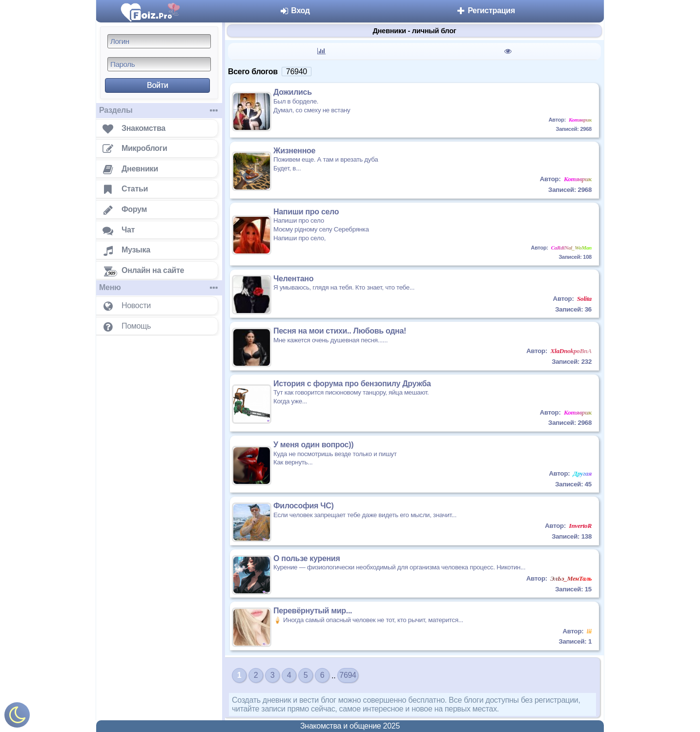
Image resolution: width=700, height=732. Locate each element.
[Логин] (159, 41)
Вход (295, 10)
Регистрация (485, 10)
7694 (348, 675)
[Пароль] (159, 64)
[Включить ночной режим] (17, 717)
